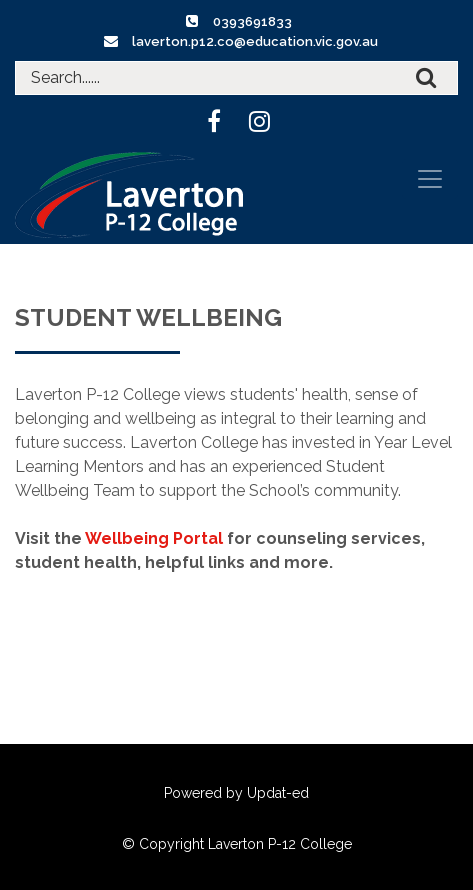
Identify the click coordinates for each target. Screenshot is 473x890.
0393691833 (252, 21)
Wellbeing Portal (154, 538)
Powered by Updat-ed (236, 793)
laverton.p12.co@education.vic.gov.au (255, 41)
